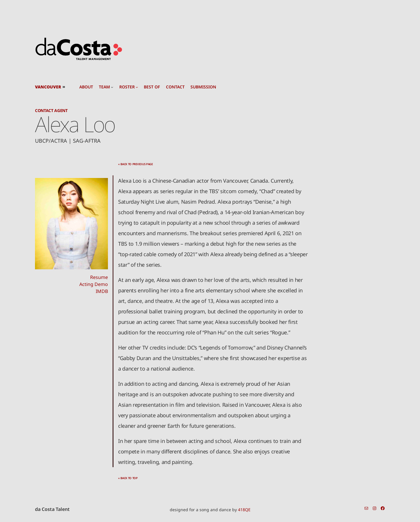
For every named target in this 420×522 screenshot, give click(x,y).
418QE (244, 510)
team (104, 87)
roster (127, 87)
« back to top (128, 478)
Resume (99, 277)
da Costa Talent (52, 509)
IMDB (102, 291)
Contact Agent (51, 110)
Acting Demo (94, 284)
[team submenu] (112, 87)
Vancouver (48, 87)
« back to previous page (135, 164)
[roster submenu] (137, 87)
